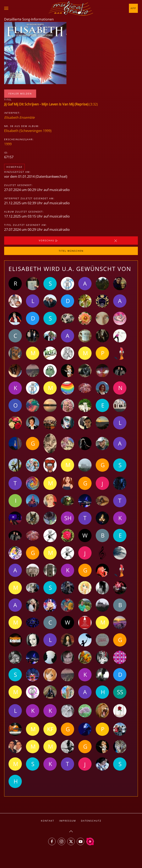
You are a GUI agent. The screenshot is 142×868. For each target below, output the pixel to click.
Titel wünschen (71, 251)
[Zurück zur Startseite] (71, 8)
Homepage (14, 167)
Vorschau (49, 241)
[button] (6, 8)
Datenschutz (91, 821)
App (133, 8)
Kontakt (48, 821)
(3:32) (51, 104)
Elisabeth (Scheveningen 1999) (28, 131)
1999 (8, 144)
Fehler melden (20, 94)
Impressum (68, 821)
